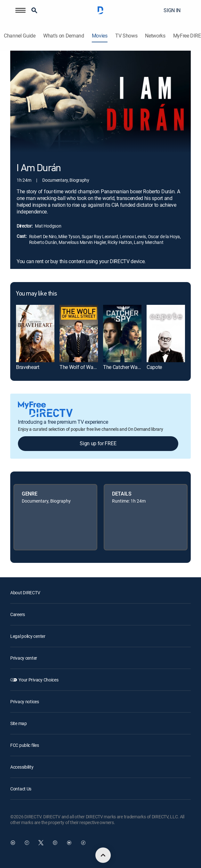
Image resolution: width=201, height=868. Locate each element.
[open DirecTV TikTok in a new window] (83, 843)
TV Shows (126, 36)
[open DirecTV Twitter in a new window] (41, 843)
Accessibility (22, 767)
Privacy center (24, 658)
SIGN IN (172, 10)
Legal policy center (28, 636)
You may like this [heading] (36, 294)
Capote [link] (154, 367)
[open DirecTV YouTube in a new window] (69, 843)
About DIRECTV (25, 593)
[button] (20, 10)
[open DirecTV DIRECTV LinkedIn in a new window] (13, 843)
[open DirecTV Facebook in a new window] (27, 843)
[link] (35, 334)
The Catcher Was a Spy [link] (128, 367)
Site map (19, 723)
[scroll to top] (103, 855)
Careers (18, 614)
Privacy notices (25, 701)
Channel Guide (20, 36)
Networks (155, 36)
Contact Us (21, 789)
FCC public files (25, 745)
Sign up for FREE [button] (98, 443)
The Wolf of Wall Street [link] (84, 367)
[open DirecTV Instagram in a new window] (55, 843)
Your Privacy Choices (38, 680)
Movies (100, 36)
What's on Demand (64, 36)
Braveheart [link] (28, 367)
